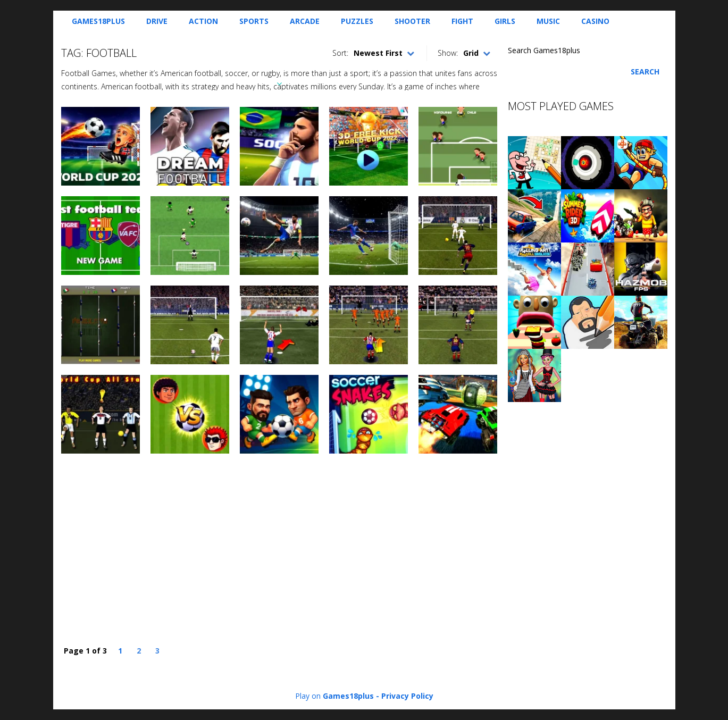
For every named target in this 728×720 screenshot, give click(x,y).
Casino (595, 21)
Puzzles (357, 21)
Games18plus (98, 21)
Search (645, 72)
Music (548, 21)
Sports (254, 21)
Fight (462, 21)
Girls (505, 21)
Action (203, 21)
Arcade (305, 21)
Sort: (340, 53)
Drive (157, 21)
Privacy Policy (407, 696)
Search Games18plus (544, 50)
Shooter (412, 21)
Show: (448, 53)
